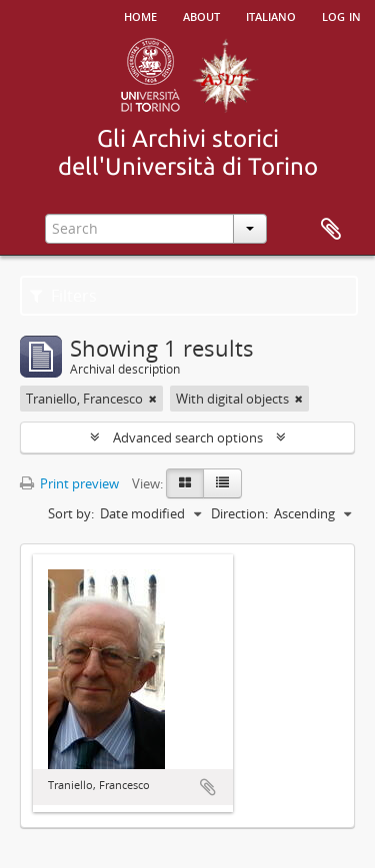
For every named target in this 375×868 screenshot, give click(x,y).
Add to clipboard (208, 787)
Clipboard (331, 230)
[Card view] (185, 483)
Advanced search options (188, 437)
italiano (271, 15)
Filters (63, 296)
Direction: (239, 513)
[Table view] (222, 483)
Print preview (69, 483)
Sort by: (71, 513)
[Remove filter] (153, 399)
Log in (341, 15)
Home (140, 15)
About (201, 15)
